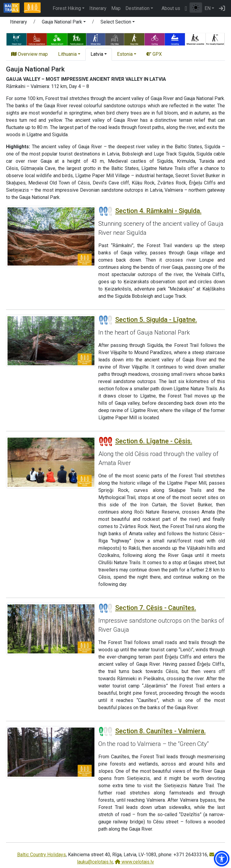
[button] (64, 23)
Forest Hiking (67, 8)
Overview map (29, 54)
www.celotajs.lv (134, 862)
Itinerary (98, 8)
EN (208, 8)
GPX (154, 54)
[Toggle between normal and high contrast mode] (196, 8)
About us (171, 8)
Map (116, 8)
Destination (137, 8)
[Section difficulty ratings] (106, 211)
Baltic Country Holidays (42, 855)
